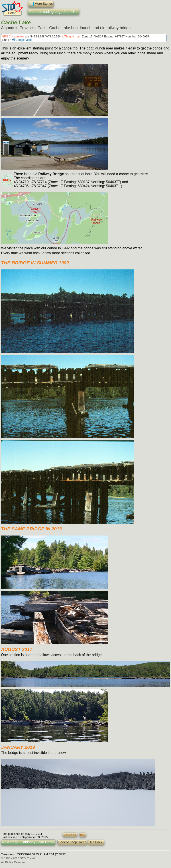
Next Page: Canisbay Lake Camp (28, 842)
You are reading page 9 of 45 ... (53, 12)
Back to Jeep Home (72, 842)
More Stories (41, 4)
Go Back (96, 842)
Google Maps (22, 40)
